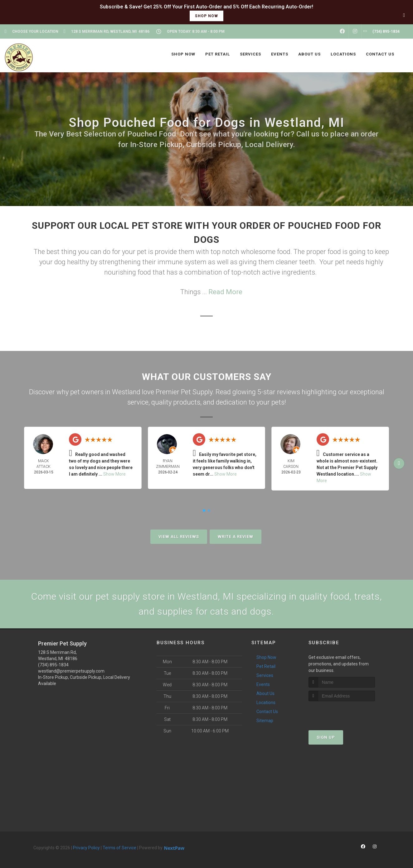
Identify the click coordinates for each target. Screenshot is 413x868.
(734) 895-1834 (53, 665)
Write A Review (236, 537)
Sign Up (326, 737)
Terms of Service (119, 848)
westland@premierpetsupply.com (71, 671)
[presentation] (342, 713)
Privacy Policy (86, 848)
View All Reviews (179, 537)
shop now (206, 16)
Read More (225, 292)
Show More (114, 474)
